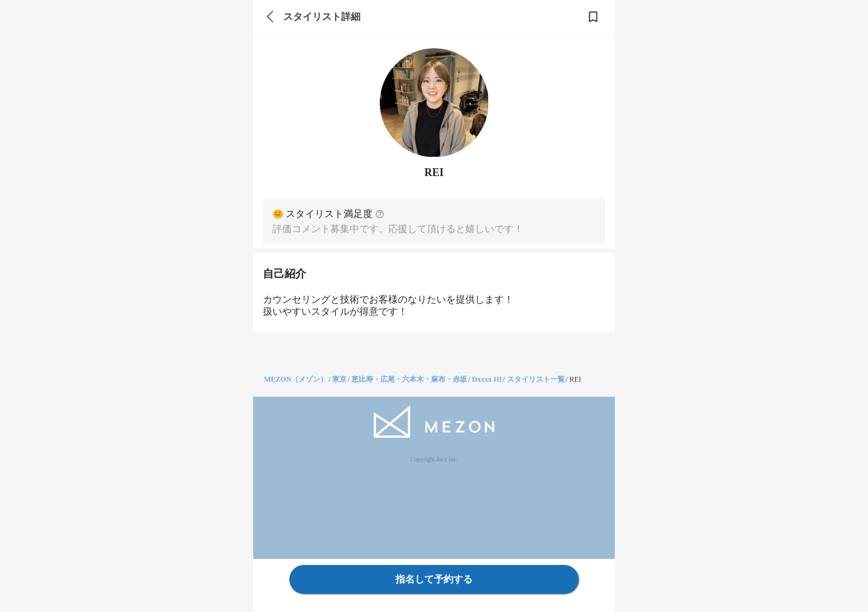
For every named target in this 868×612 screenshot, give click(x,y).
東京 (339, 379)
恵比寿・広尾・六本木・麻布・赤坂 (409, 379)
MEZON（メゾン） (296, 379)
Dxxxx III (487, 379)
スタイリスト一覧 (536, 379)
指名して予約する (434, 579)
